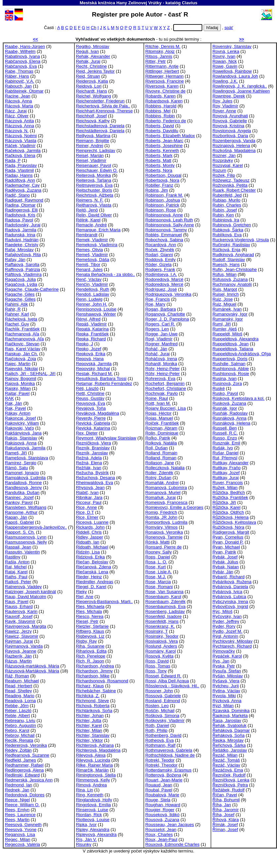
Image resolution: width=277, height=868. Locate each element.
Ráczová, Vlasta (21, 141)
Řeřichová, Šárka (229, 745)
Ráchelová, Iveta (21, 319)
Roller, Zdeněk (159, 473)
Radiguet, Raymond (24, 200)
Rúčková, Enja (227, 250)
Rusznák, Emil (226, 443)
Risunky (84, 844)
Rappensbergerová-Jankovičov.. (36, 527)
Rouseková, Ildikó (162, 815)
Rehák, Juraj (88, 61)
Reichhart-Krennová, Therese (104, 111)
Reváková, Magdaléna (98, 413)
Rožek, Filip (224, 175)
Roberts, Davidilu (162, 131)
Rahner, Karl (17, 314)
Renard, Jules (89, 269)
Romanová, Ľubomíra (166, 488)
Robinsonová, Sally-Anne (170, 225)
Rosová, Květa (159, 656)
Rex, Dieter (87, 433)
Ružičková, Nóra (228, 527)
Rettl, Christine (90, 393)
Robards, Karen (161, 96)
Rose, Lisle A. (159, 572)
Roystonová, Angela (232, 131)
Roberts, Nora (159, 170)
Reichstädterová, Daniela (100, 131)
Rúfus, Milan (225, 274)
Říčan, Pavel (225, 795)
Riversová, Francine (165, 81)
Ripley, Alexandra (93, 830)
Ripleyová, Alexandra (96, 834)
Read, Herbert (19, 686)
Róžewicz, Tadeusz (231, 180)
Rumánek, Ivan (227, 309)
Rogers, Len (157, 329)
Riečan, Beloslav (92, 562)
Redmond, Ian (19, 785)
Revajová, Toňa (91, 408)
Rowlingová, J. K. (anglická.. (240, 86)
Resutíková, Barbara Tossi (101, 378)
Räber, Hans (17, 76)
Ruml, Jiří (222, 324)
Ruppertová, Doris (230, 359)
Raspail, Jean (18, 547)
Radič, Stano (17, 195)
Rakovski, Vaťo (20, 428)
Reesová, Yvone (21, 830)
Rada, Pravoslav (21, 165)
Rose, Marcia (158, 582)
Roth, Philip (157, 730)
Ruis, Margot (225, 289)
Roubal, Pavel (159, 790)
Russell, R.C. (225, 433)
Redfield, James (20, 760)
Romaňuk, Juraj (161, 497)
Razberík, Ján (18, 656)
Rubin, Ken (223, 215)
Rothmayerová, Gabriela (169, 750)
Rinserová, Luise (92, 810)
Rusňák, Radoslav (230, 413)
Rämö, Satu (16, 468)
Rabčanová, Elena (23, 61)
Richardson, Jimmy (94, 671)
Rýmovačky (224, 651)
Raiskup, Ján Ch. (21, 354)
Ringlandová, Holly (94, 800)
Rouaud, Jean (159, 785)
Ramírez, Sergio (21, 463)
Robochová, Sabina (164, 240)
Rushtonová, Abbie (231, 369)
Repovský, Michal (93, 369)
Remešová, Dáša (93, 260)
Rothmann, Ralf (160, 745)
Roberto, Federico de (166, 121)
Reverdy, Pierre (91, 418)
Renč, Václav (89, 279)
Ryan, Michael (226, 547)
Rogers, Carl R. (160, 324)
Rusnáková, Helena (231, 423)
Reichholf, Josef (91, 116)
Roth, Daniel (157, 725)
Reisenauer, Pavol (94, 165)
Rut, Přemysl (225, 458)
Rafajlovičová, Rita (23, 255)
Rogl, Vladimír (159, 339)
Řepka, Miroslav (228, 740)
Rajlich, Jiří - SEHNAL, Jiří (30, 374)
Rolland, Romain (161, 453)
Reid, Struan (88, 76)
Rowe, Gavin (225, 66)
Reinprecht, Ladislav (96, 151)
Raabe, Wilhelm (20, 51)
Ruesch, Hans (226, 264)
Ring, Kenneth (90, 795)
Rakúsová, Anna (21, 443)
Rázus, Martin (18, 661)
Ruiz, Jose (223, 299)
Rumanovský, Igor (230, 314)
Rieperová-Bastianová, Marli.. (104, 602)
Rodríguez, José (161, 289)
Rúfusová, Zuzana (230, 279)
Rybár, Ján (223, 572)
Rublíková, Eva (227, 235)
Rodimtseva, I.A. (161, 274)
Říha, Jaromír (226, 810)
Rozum (219, 170)
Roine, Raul (157, 398)
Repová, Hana (90, 359)
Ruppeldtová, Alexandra (236, 339)
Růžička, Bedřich (229, 492)
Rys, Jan (221, 661)
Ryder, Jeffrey (226, 621)
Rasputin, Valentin (22, 552)
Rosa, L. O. (156, 562)
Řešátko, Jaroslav (230, 750)
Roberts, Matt (158, 160)
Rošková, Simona (162, 716)
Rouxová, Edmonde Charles (173, 844)
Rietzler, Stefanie (92, 626)
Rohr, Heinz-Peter (163, 369)
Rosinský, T (157, 631)
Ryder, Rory (224, 626)
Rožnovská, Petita (230, 185)
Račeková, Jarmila (23, 151)
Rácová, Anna (19, 101)
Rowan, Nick (225, 61)
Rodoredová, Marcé (164, 279)
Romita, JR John (161, 517)
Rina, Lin (85, 790)
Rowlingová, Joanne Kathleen (241, 91)
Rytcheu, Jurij (226, 686)
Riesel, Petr (87, 621)
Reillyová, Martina (93, 136)
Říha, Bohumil (226, 800)
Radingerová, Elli (21, 210)
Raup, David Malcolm (26, 597)
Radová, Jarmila (21, 230)
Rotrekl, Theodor (161, 765)
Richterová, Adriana (95, 745)
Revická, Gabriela (93, 423)
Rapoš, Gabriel (19, 522)
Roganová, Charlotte (165, 314)
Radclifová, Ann (20, 180)
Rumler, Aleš (225, 329)
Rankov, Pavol (19, 502)
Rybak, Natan (226, 567)
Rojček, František (162, 423)
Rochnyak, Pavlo (162, 393)
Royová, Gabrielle (230, 121)
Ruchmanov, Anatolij (232, 284)
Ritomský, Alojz (160, 51)
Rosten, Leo (157, 706)
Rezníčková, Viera (94, 443)
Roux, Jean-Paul (161, 839)
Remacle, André (91, 225)
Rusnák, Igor (225, 408)
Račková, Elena (20, 155)
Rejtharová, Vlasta (94, 205)
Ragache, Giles (20, 294)
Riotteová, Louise (93, 820)
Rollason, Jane (160, 463)
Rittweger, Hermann (165, 76)
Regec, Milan (18, 839)
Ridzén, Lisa (88, 552)
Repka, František (92, 334)
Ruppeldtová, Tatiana (233, 349)
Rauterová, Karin (21, 611)
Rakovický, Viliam (22, 423)
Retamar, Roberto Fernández (104, 383)
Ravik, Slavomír (20, 621)
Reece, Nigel (17, 800)
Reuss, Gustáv (90, 398)
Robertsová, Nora (162, 180)
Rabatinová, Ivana (22, 56)
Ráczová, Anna (20, 126)
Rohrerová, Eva (160, 378)
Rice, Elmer (87, 517)
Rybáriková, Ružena (232, 582)
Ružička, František (230, 497)
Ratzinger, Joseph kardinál (31, 592)
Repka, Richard (91, 339)
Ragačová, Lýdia (21, 284)
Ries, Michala (89, 611)
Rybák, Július (225, 562)
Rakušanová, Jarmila (25, 448)
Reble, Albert (17, 716)
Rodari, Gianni (159, 255)
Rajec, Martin (18, 364)
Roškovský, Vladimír (165, 720)
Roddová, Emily (161, 260)
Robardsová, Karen (164, 101)
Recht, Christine (91, 66)
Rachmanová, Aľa (22, 334)
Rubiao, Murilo (227, 200)
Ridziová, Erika (90, 557)
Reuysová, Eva (91, 403)
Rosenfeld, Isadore (164, 616)
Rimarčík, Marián (92, 770)
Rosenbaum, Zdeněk (166, 602)
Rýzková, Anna (227, 701)
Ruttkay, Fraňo (227, 468)
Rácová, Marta (19, 106)
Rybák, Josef (225, 557)
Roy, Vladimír (225, 106)
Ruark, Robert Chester (234, 190)
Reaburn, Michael (22, 681)
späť (229, 28)
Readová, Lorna (20, 701)
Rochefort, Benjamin (165, 383)
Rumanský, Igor (228, 319)
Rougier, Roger (160, 810)
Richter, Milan (89, 730)
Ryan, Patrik (224, 552)
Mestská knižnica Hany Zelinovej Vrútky (121, 3)
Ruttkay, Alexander (231, 463)
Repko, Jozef (89, 349)
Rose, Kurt (156, 567)
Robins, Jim (157, 190)
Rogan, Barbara (161, 309)
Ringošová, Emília (94, 805)
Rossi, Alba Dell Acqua (167, 681)
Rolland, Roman (161, 458)
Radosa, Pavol (19, 220)
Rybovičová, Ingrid (230, 606)
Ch (93, 28)
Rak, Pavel (15, 408)
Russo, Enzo (225, 438)
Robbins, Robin (160, 116)
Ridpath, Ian (88, 542)
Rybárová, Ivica (227, 592)
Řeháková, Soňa (229, 735)
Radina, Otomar (20, 205)
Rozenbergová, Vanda (234, 141)
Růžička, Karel (227, 507)
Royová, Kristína (228, 126)
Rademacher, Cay (22, 185)
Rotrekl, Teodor (160, 760)
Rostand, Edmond (163, 701)
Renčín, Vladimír (92, 284)
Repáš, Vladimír (91, 324)
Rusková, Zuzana (229, 403)
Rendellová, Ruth (93, 289)
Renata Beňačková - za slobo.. (106, 274)
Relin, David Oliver (94, 215)
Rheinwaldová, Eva (95, 483)
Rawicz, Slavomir (22, 636)
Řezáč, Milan (225, 755)
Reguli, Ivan (87, 51)
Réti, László (87, 388)
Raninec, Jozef (19, 497)
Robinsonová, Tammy (166, 230)
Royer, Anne (224, 111)
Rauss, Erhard (19, 606)
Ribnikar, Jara (89, 497)
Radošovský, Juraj (23, 225)
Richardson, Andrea (95, 666)
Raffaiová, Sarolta (22, 264)
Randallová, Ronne (23, 483)
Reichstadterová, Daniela (100, 126)
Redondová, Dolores (25, 795)
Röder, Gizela (158, 264)
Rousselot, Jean (161, 830)
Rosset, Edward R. (163, 676)
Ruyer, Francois (228, 483)
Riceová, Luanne (92, 522)
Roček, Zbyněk (160, 250)
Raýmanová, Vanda (24, 646)
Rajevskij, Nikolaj (21, 369)
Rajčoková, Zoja (20, 359)
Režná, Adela (89, 458)
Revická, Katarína (93, 428)
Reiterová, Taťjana (94, 180)
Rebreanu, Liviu (20, 720)
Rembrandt (87, 235)
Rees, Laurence (20, 815)
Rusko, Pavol (225, 393)
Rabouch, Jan (18, 86)
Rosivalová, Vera (162, 641)
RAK (9, 398)
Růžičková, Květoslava (234, 522)
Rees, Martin (17, 820)
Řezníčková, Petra (230, 785)
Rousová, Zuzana (162, 820)
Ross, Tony (156, 671)
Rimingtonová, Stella (96, 775)
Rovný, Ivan (224, 56)
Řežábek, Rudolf (229, 790)
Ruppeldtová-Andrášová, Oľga (242, 354)
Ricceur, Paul (89, 502)
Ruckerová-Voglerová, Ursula (241, 240)
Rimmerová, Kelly (93, 780)
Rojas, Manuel (159, 418)
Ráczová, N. (17, 131)
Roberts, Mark (159, 155)
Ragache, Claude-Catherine (32, 289)
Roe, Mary (155, 304)
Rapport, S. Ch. (20, 532)
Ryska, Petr (224, 666)
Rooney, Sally (159, 552)
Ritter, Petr (156, 61)
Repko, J (85, 344)
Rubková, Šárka (228, 230)
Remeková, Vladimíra (97, 245)
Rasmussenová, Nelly (26, 542)
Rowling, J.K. (225, 81)
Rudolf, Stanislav (229, 260)
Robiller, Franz (159, 185)
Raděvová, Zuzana (23, 190)
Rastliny (13, 557)
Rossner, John (159, 691)
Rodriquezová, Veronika (168, 294)
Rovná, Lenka (226, 51)
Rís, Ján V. (86, 839)
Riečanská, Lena (92, 572)
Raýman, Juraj (19, 641)
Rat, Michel (16, 567)
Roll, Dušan (157, 448)
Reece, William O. (22, 805)
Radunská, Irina (20, 235)
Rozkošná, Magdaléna (234, 151)
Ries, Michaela (90, 606)
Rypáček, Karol (227, 656)
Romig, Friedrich (161, 512)
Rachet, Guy (17, 324)
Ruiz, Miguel (224, 304)
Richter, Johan (90, 716)
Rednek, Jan (17, 790)
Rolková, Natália (161, 443)
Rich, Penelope (91, 656)
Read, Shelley (19, 691)
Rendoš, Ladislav (93, 294)
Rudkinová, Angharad (233, 255)
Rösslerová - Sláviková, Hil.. (172, 686)
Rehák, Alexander (93, 56)
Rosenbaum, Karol (163, 597)
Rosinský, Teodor (162, 636)
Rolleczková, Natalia (165, 468)
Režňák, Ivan (89, 468)
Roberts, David (160, 126)
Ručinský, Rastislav (231, 245)
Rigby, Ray (86, 641)
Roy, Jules (222, 101)
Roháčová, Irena (161, 359)
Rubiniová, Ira (226, 220)
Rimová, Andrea (91, 785)
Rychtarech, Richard (232, 646)
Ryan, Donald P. (228, 542)
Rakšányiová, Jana (23, 433)
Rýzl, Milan (223, 706)
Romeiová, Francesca (167, 502)
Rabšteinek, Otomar (24, 91)
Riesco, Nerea (90, 616)
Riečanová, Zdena (94, 567)
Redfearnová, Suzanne (27, 755)
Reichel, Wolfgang (94, 96)
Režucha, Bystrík (92, 473)
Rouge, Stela (158, 800)
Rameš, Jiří (16, 453)
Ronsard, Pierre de (164, 547)
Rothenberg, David (163, 735)
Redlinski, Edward (22, 775)
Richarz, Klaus (90, 686)
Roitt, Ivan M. (158, 403)
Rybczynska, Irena (230, 602)
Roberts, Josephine (164, 146)
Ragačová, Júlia (20, 279)
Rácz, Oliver (17, 116)
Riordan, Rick (89, 815)
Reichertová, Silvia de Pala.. (103, 106)
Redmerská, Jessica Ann (29, 780)
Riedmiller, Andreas (95, 582)
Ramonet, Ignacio (22, 473)
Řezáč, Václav (226, 765)
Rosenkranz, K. (160, 626)
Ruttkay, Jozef (226, 473)
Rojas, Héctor (158, 413)
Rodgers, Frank (160, 269)
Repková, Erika (91, 354)
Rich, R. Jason (90, 661)
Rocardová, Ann (161, 245)
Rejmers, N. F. (90, 200)
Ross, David (157, 661)
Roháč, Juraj (158, 354)
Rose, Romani (159, 587)
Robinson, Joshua (163, 200)
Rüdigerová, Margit (231, 532)
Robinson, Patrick (162, 205)
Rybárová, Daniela (230, 587)
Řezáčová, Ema (228, 770)
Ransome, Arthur (21, 512)
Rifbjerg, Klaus (90, 631)
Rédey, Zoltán (18, 750)
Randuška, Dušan (22, 492)
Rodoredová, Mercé (164, 284)
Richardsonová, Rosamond (102, 681)
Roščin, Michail (160, 711)
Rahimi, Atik (16, 304)
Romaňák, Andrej (162, 483)
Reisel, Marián (90, 155)
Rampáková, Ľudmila (25, 478)
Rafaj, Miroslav (19, 250)
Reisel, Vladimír (91, 160)
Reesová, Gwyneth (23, 825)
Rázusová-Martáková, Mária (32, 671)
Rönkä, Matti (158, 542)
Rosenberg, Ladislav (165, 611)
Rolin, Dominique (162, 433)
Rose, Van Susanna (165, 592)
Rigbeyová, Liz (90, 636)
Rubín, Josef (225, 210)
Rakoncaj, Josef (20, 418)
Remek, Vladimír (92, 240)
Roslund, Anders (161, 646)
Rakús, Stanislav (21, 438)
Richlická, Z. (88, 696)
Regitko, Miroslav (93, 46)
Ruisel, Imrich (226, 294)
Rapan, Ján (16, 517)
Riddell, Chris (89, 532)
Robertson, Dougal (163, 175)
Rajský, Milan (18, 388)
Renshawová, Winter (96, 314)
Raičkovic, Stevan (22, 344)
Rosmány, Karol (161, 651)
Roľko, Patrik (158, 438)
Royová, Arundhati (230, 116)
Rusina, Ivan (225, 378)
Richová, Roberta (93, 706)
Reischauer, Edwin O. (97, 170)
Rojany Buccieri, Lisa (166, 408)
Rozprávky (223, 160)
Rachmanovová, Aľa (24, 339)
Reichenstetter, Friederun (100, 101)
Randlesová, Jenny (23, 488)
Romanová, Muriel (163, 492)
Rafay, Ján (15, 260)
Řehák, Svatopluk (230, 725)
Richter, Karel (89, 725)
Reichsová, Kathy (93, 121)
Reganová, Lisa (20, 834)
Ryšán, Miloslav (228, 676)
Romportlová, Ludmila (167, 522)
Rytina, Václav (226, 691)
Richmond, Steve (93, 701)
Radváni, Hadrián (22, 240)
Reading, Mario (20, 696)
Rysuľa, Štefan (227, 671)
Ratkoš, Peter (18, 582)
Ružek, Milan (225, 488)
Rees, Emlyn (17, 810)
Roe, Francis (158, 299)
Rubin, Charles (227, 205)
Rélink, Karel (88, 220)
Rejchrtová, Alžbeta (95, 195)
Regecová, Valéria (22, 844)
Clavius (190, 3)
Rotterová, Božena (163, 775)
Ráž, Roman (17, 676)
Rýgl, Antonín (225, 636)
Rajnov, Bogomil (20, 378)
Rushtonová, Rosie (231, 374)
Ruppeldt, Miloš (227, 334)
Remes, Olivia (90, 250)
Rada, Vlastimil (19, 170)
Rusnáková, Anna (230, 418)
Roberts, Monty (160, 165)
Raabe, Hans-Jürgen (25, 46)
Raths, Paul (16, 577)
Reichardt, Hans (92, 91)
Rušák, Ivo (223, 448)
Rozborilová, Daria (230, 136)
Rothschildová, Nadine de (170, 755)
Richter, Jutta (89, 720)
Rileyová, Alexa (91, 755)
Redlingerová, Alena (24, 770)
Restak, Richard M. (94, 374)
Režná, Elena (89, 463)
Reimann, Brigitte (93, 141)
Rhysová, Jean (90, 488)
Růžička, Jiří (224, 502)
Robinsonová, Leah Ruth (169, 220)
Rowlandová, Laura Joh (235, 76)
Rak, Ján (14, 403)
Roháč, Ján (156, 349)
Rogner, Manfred (162, 344)
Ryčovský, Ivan (227, 616)
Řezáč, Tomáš (226, 760)
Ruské (219, 388)
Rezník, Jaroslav (92, 453)
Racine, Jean (18, 96)
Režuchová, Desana (96, 478)
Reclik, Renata (19, 740)
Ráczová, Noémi (21, 136)
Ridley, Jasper (90, 537)
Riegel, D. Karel (91, 587)
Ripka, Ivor (86, 825)
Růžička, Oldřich (228, 512)
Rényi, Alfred (88, 319)
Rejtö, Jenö (87, 210)
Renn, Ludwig (89, 299)
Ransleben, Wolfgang (26, 507)
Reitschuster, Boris (94, 190)
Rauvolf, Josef (19, 616)
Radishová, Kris (20, 215)
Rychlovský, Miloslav (233, 641)
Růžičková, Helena (231, 517)
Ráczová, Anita (19, 121)
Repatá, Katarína (92, 329)
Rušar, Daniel (226, 453)
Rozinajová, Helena (231, 146)
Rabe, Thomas (19, 71)
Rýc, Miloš (222, 611)
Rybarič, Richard (229, 577)
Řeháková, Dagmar (231, 730)
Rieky (81, 592)
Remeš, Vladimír (92, 255)
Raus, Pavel (17, 602)
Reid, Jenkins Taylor (95, 71)
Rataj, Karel (16, 572)
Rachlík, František (22, 329)
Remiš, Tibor (88, 264)
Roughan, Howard (163, 805)
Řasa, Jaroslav (227, 720)
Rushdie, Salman (229, 364)
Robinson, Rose (161, 210)
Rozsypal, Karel (228, 165)
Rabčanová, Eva (21, 66)
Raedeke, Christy (22, 245)
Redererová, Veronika (26, 745)
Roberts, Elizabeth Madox (170, 136)
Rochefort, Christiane (166, 388)
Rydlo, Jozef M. (227, 631)
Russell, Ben (225, 428)
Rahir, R (13, 309)
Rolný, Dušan (158, 478)
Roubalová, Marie (162, 795)
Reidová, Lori (89, 86)
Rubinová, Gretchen (232, 225)
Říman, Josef (225, 830)
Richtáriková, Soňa (94, 711)
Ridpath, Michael (92, 547)
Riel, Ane (85, 597)
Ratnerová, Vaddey (23, 587)
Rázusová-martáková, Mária (32, 666)
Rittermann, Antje (162, 66)
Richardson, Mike (93, 676)
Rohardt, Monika (161, 364)
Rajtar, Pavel (17, 393)
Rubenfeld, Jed (227, 195)
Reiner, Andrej (90, 146)
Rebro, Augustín (20, 725)
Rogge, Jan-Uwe (162, 334)
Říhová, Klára (226, 820)
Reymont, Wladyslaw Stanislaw (106, 438)
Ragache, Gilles (20, 299)
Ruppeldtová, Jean (231, 344)
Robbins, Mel (158, 111)
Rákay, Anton (18, 413)
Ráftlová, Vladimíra (23, 274)
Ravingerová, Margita (26, 626)
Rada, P (13, 160)
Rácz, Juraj (16, 111)
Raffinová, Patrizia (22, 269)
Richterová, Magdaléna (98, 750)
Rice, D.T (85, 512)
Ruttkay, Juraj (226, 478)
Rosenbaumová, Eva (166, 606)
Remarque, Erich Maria (98, 230)
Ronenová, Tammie (164, 537)
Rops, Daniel (158, 557)
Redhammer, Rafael (24, 765)
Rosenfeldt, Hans (162, 621)
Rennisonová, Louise (96, 309)
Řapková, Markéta (230, 716)
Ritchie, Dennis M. (163, 46)
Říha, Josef (223, 815)
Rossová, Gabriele (163, 696)
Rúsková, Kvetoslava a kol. (238, 398)
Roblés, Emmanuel (164, 235)
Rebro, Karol (17, 730)
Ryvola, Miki (224, 696)
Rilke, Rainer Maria (94, 765)
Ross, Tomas (158, 666)
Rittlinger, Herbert (162, 71)
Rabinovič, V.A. (20, 81)
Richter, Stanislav (93, 735)
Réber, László (18, 711)
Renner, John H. (92, 304)
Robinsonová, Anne (164, 215)
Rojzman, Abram (161, 428)
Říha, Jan (222, 805)
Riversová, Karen (162, 86)
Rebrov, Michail (20, 735)
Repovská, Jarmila (94, 364)
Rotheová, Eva (160, 740)
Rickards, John (90, 527)
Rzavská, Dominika (231, 711)
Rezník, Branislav (93, 448)
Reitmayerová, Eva (94, 185)
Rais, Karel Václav (23, 349)
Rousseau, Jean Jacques (170, 825)
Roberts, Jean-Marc (164, 141)
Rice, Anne (86, 507)
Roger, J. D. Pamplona (167, 319)
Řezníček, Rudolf (229, 775)
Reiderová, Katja (92, 81)
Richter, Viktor (89, 740)
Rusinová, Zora (227, 383)
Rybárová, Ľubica (229, 597)
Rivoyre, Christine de (166, 91)
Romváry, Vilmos (162, 527)
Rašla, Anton (17, 562)
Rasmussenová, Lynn (26, 537)
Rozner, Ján (224, 155)
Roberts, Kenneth (162, 151)
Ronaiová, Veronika (164, 532)
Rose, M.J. (156, 577)
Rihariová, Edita (91, 651)
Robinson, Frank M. (164, 195)
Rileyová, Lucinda (93, 760)
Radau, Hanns (19, 175)
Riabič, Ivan (87, 492)
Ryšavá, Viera (226, 681)
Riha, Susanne (90, 646)
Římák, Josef (225, 825)
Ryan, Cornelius (228, 537)
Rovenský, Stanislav (232, 46)
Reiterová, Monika (94, 175)
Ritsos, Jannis (159, 56)
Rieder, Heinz (89, 577)
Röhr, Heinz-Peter (163, 374)
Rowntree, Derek (229, 96)
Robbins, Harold (161, 106)
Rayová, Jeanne (21, 651)
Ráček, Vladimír (20, 146)
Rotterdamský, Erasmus (169, 770)
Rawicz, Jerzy (18, 631)
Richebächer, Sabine (96, 691)
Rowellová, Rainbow (232, 71)
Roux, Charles (159, 834)
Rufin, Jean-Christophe (235, 269)
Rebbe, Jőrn (17, 706)
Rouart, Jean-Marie (164, 780)
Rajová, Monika (20, 383)
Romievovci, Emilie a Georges (175, 507)
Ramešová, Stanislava (26, 458)
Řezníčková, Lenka (231, 780)
